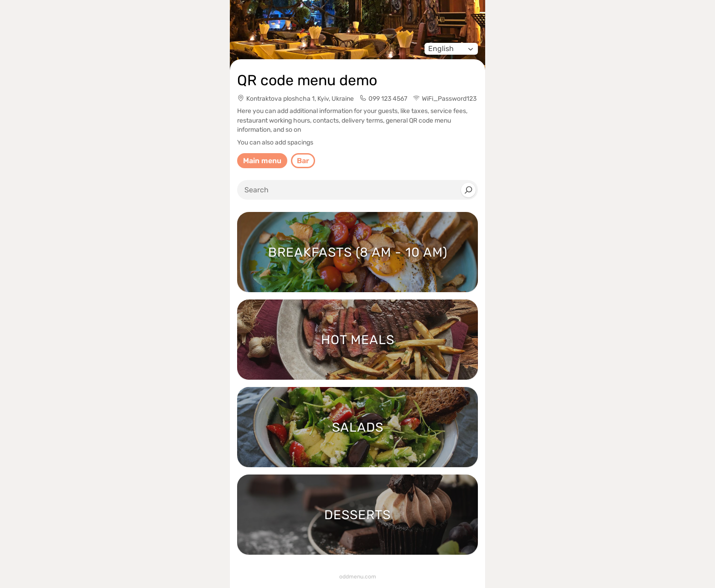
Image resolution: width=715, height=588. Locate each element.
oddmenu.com (358, 577)
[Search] (468, 190)
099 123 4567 (388, 99)
